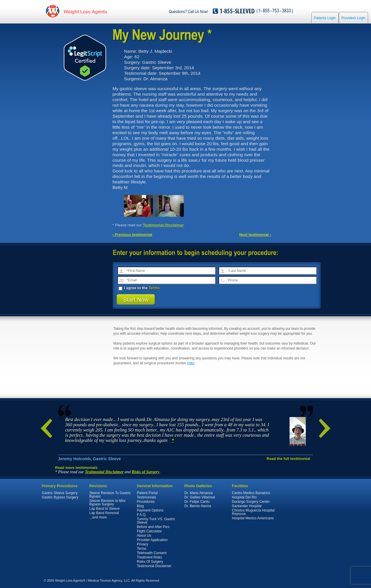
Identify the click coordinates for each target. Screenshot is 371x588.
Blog (140, 506)
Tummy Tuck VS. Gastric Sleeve (156, 521)
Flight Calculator (149, 531)
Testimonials (146, 497)
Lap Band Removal (104, 513)
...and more (98, 517)
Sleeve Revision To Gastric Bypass (110, 495)
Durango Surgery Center (251, 502)
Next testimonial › (255, 235)
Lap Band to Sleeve (104, 509)
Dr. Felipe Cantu (197, 502)
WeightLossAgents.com (85, 11)
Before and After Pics (153, 527)
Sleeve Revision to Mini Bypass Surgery (107, 503)
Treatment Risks (149, 557)
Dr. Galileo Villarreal (200, 497)
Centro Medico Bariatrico (251, 493)
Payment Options (150, 510)
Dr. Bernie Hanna (198, 506)
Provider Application (152, 540)
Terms (154, 288)
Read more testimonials (76, 468)
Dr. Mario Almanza (199, 493)
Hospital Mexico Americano (253, 518)
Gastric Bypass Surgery (60, 497)
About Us (144, 536)
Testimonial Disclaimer (163, 225)
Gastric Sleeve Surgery (60, 493)
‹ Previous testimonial (132, 235)
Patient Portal (147, 493)
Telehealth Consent (152, 553)
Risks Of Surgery (150, 562)
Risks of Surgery (146, 472)
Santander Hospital (247, 506)
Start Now (136, 300)
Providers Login (353, 18)
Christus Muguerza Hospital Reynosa (253, 512)
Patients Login (325, 18)
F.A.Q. (142, 515)
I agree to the (139, 288)
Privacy (142, 544)
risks (191, 363)
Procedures (146, 502)
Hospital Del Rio (244, 497)
